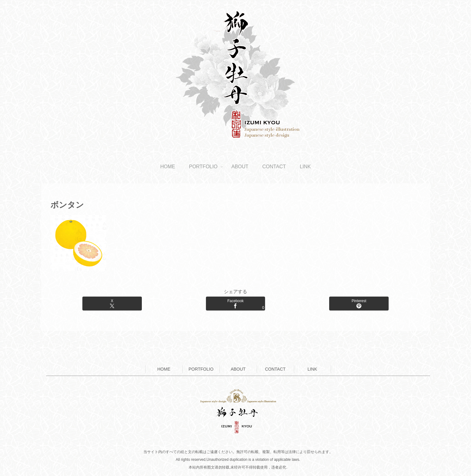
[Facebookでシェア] (236, 304)
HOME (164, 369)
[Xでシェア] (112, 304)
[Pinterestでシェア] (359, 304)
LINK (312, 369)
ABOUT (238, 369)
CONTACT (275, 369)
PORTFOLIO (201, 369)
